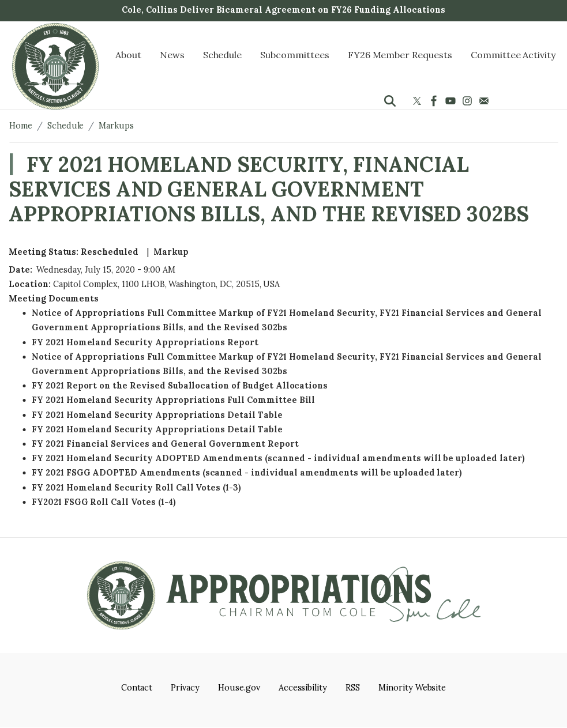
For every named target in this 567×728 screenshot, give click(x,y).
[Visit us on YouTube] (452, 101)
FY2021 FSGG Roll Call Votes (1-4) (104, 502)
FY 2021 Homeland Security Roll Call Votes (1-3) (136, 488)
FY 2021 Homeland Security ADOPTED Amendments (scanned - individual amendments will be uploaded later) (278, 458)
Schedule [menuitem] (223, 55)
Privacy (185, 688)
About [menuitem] (128, 55)
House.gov (239, 688)
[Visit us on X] (418, 101)
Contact (137, 688)
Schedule (66, 126)
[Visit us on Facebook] (435, 101)
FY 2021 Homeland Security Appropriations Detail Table (157, 415)
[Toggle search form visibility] (390, 101)
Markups (116, 126)
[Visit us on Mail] (485, 101)
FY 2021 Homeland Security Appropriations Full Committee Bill (173, 400)
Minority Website (412, 688)
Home (21, 126)
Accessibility (303, 688)
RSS (353, 688)
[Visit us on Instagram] (469, 101)
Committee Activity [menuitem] (513, 55)
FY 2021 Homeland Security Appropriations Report (145, 342)
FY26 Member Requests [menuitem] (400, 55)
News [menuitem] (172, 55)
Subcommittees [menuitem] (294, 55)
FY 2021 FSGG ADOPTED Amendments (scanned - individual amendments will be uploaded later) (247, 473)
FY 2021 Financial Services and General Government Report (165, 444)
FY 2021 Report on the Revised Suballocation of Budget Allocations (180, 386)
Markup (171, 252)
